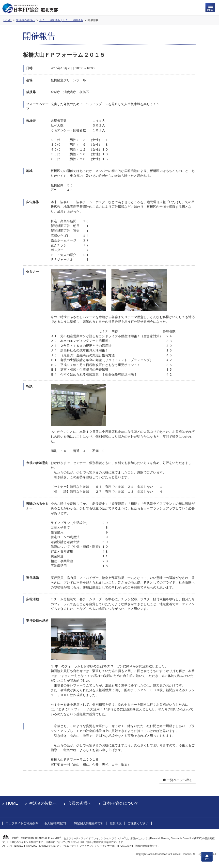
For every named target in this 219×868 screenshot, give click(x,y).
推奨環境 (116, 823)
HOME (12, 803)
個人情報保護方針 (56, 823)
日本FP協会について (121, 803)
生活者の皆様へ (43, 803)
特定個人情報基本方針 (89, 823)
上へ (207, 857)
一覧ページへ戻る (180, 780)
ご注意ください (138, 823)
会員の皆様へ (79, 803)
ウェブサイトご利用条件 (22, 823)
